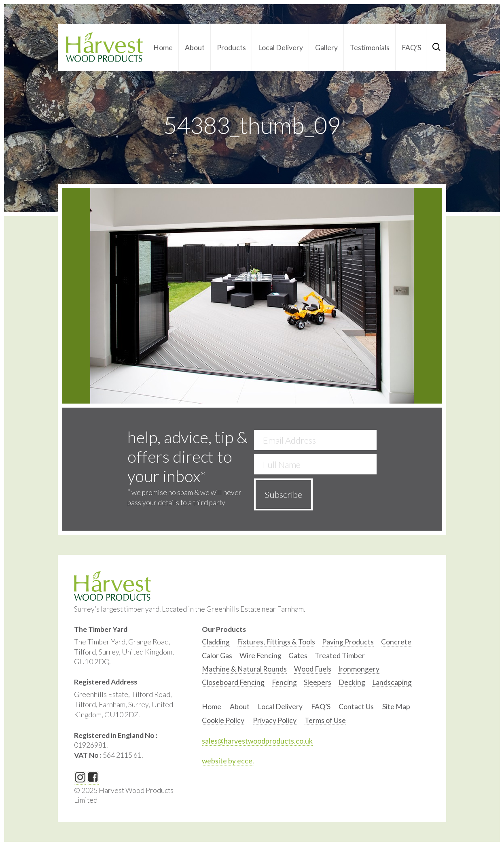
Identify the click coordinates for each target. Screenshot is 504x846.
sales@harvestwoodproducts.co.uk (257, 741)
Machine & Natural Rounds (244, 669)
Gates (298, 656)
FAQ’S (411, 48)
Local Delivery (281, 48)
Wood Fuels (313, 669)
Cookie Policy (223, 720)
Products (231, 48)
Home (163, 48)
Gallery (326, 48)
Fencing (284, 682)
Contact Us (356, 707)
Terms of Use (325, 720)
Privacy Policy (275, 720)
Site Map (396, 707)
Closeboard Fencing (233, 682)
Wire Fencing (260, 656)
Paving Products (348, 642)
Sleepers (318, 682)
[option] (216, 644)
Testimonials (370, 48)
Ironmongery (359, 669)
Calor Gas (217, 656)
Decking (352, 682)
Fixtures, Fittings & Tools (276, 642)
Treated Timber (340, 656)
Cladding (216, 642)
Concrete (396, 642)
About (195, 48)
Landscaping (392, 682)
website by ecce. (228, 761)
